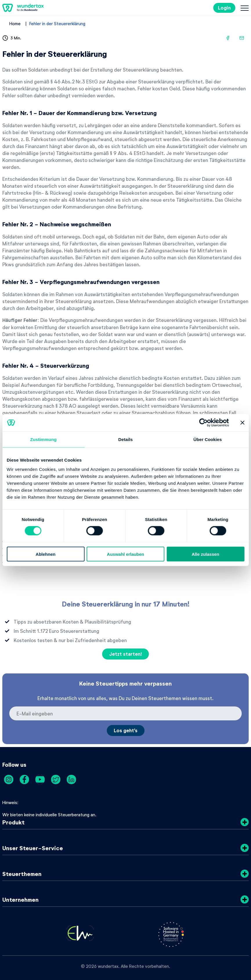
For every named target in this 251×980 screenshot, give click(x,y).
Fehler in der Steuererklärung (57, 23)
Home (15, 23)
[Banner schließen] (242, 423)
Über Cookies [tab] (208, 439)
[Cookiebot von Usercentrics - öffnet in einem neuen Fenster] (204, 423)
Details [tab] (126, 439)
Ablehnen (46, 554)
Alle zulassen (205, 554)
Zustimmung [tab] (43, 439)
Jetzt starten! (126, 654)
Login (224, 8)
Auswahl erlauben (125, 554)
